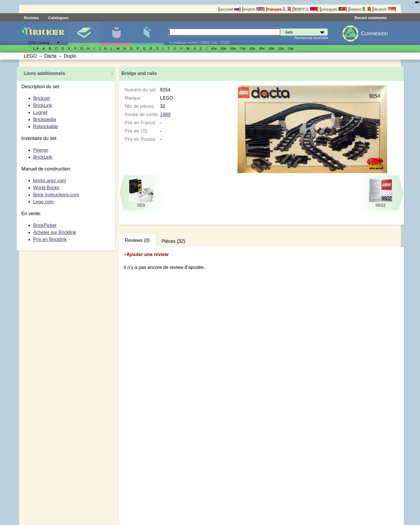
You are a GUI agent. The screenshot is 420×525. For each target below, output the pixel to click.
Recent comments (371, 18)
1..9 (36, 49)
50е (224, 49)
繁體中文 (305, 9)
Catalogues (58, 18)
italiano (360, 9)
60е (233, 49)
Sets (84, 33)
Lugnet (40, 112)
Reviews (31, 18)
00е (272, 49)
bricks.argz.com (50, 181)
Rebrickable (46, 127)
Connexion (374, 33)
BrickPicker (45, 225)
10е (281, 49)
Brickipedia (45, 119)
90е (262, 49)
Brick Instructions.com (56, 195)
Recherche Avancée (311, 38)
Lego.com (43, 202)
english (253, 9)
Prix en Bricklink (50, 239)
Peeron (41, 150)
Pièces (148, 33)
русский (230, 9)
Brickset (42, 98)
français (279, 9)
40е (214, 49)
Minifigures (116, 33)
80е (252, 49)
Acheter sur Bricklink (55, 232)
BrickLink (43, 105)
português (333, 9)
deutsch (384, 9)
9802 (380, 193)
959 (141, 193)
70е (243, 49)
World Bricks (46, 188)
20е (291, 49)
